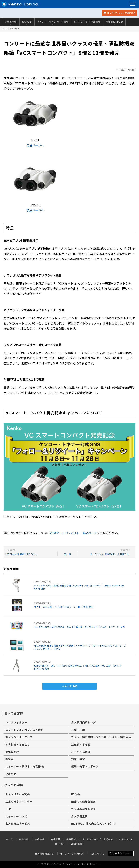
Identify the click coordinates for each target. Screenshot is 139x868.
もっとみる (71, 686)
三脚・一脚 (78, 730)
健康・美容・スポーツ (85, 766)
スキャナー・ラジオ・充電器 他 (25, 766)
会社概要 (55, 839)
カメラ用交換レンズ (84, 722)
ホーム (5, 28)
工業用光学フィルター (19, 801)
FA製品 (76, 794)
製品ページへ (35, 145)
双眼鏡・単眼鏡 (81, 744)
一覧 (68, 554)
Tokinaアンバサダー (121, 853)
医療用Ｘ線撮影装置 (84, 801)
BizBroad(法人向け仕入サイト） (93, 823)
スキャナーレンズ (16, 816)
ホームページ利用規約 (72, 854)
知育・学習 (78, 759)
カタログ (60, 844)
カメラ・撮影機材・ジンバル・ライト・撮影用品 (101, 737)
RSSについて (97, 854)
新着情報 (24, 839)
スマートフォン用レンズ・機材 (24, 730)
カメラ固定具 (79, 816)
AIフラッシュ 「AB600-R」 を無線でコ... (110, 554)
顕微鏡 (10, 759)
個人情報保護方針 (45, 854)
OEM (8, 809)
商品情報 (40, 839)
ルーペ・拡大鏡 (81, 752)
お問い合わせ (126, 839)
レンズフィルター (16, 722)
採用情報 (71, 839)
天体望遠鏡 (12, 752)
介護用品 (11, 774)
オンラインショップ (119, 13)
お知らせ (27, 23)
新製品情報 (11, 23)
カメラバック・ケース (19, 737)
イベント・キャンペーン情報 (53, 23)
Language (78, 844)
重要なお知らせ (114, 23)
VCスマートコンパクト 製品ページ (73, 533)
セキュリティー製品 (18, 794)
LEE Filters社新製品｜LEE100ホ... (21, 554)
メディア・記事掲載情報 (87, 23)
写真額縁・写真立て (18, 744)
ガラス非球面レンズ (84, 809)
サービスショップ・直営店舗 (97, 839)
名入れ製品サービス (18, 823)
